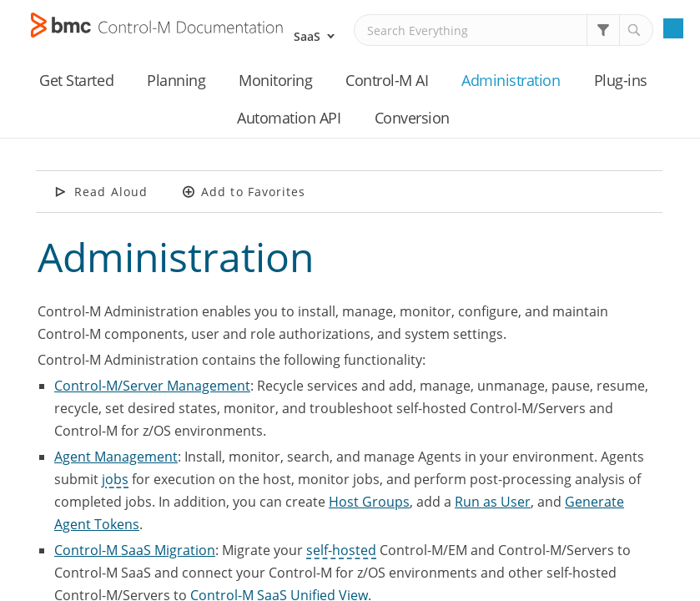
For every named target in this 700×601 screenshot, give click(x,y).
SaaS (307, 36)
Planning (176, 80)
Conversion (412, 118)
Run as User (493, 502)
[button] (603, 30)
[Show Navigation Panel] (673, 28)
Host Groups (369, 502)
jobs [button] (115, 479)
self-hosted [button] (341, 550)
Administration (511, 80)
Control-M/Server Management (152, 386)
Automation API (289, 118)
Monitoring (275, 80)
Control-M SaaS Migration (135, 550)
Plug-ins (621, 80)
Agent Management (116, 457)
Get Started (76, 80)
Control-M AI (387, 80)
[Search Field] (504, 30)
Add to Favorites (254, 192)
